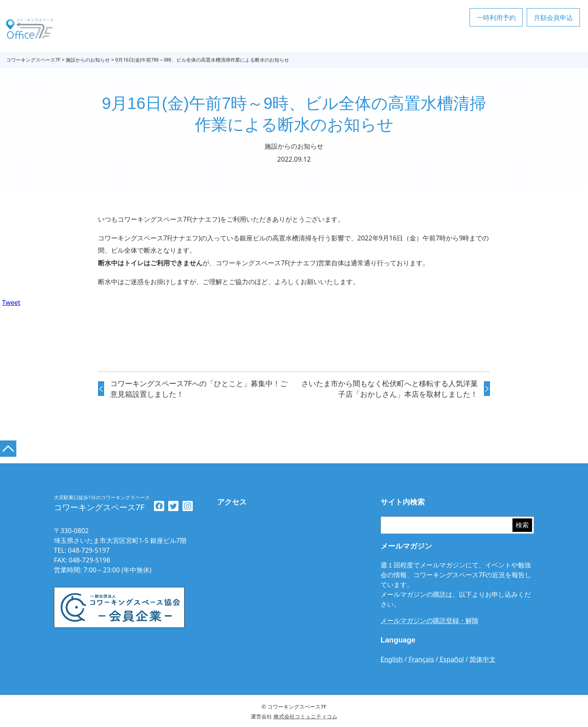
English (392, 659)
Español (452, 659)
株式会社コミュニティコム (305, 716)
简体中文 (483, 659)
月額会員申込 (553, 18)
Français (421, 659)
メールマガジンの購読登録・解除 (430, 621)
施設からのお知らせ (294, 146)
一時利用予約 (496, 18)
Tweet (11, 302)
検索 (522, 525)
